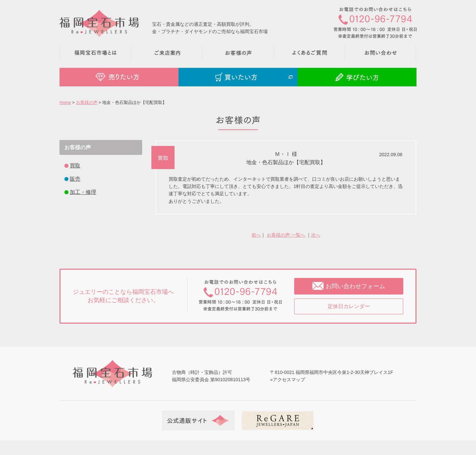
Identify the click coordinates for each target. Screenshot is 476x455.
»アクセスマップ (288, 380)
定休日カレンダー (349, 306)
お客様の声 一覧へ (286, 235)
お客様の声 (87, 102)
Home (65, 102)
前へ (256, 235)
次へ (316, 235)
